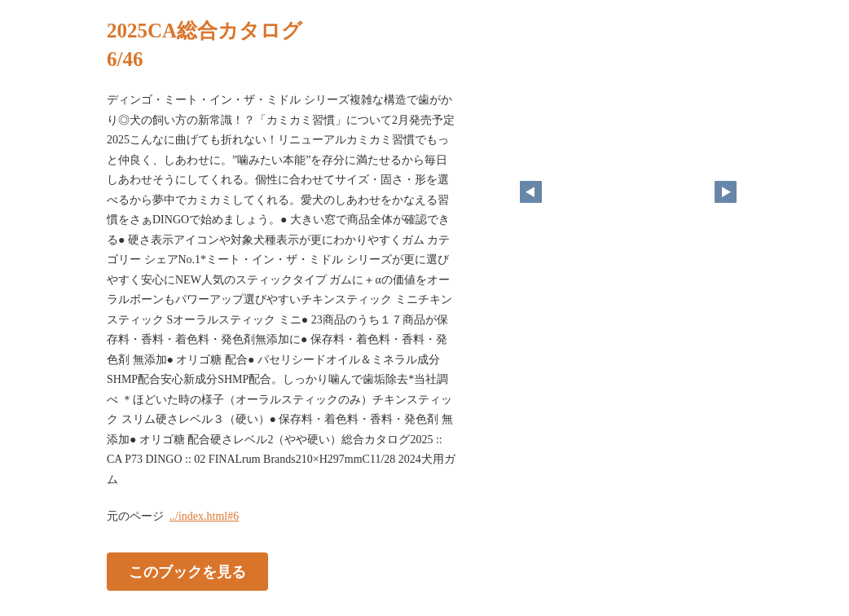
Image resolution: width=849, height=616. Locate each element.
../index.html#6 (204, 516)
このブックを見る (187, 572)
